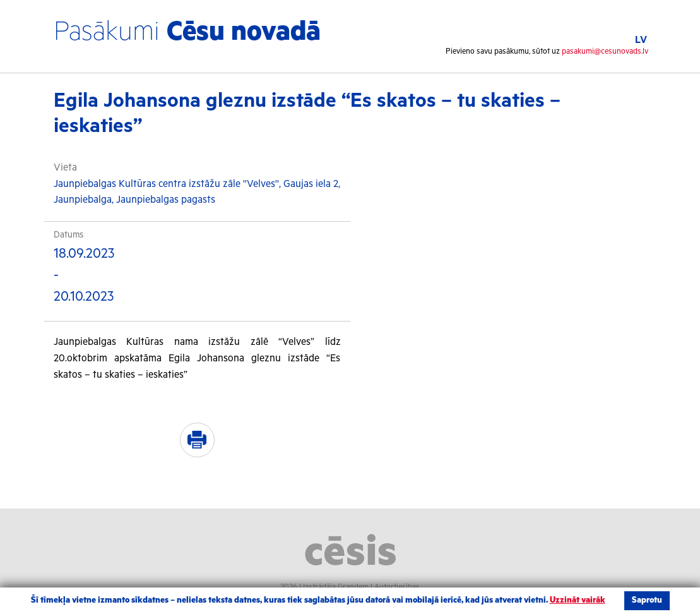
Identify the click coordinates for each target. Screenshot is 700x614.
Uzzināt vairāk (578, 600)
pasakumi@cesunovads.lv (605, 51)
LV (641, 40)
